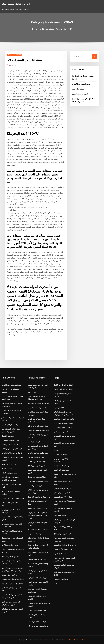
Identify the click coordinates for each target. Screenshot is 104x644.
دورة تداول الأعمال (8, 436)
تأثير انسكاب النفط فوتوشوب (37, 578)
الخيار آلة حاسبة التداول (80, 94)
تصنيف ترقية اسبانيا (60, 454)
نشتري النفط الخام (60, 515)
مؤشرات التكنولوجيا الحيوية (37, 462)
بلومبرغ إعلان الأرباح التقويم (63, 549)
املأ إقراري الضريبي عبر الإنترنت (12, 583)
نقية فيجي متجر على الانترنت (11, 385)
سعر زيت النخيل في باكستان (37, 508)
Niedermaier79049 (14, 55)
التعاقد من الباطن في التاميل (63, 385)
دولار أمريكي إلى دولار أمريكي (38, 426)
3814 (55, 583)
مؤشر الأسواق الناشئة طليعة (37, 559)
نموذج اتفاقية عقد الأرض (10, 545)
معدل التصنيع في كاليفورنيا (81, 84)
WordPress (46, 640)
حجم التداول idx (7, 469)
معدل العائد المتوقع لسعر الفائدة (38, 430)
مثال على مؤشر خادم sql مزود (38, 626)
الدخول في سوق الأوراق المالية (12, 453)
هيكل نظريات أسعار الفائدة (10, 445)
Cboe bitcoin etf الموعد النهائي (13, 498)
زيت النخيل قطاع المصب (10, 575)
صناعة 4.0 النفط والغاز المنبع (63, 423)
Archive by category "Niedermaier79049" (56, 29)
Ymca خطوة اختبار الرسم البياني (12, 449)
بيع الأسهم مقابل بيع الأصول (37, 477)
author (13, 65)
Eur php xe (32, 392)
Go (95, 57)
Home (35, 29)
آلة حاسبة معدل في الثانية (62, 493)
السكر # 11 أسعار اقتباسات (63, 497)
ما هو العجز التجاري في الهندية (64, 419)
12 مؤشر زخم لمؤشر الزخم (11, 440)
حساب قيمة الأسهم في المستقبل (65, 534)
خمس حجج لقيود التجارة (10, 473)
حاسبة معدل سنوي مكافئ (62, 432)
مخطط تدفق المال (78, 89)
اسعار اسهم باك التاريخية (36, 457)
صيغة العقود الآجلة (60, 408)
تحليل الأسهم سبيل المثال (36, 466)
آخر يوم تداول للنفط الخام (16, 4)
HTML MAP (81, 640)
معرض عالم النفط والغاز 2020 (38, 481)
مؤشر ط (56, 450)
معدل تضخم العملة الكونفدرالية (38, 408)
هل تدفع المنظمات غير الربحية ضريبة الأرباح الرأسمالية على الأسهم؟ (38, 515)
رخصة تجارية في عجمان (10, 425)
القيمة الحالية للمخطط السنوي (38, 530)
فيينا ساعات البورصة (34, 534)
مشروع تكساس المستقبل (10, 557)
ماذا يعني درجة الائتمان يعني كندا (38, 403)
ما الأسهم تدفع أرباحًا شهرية (63, 428)
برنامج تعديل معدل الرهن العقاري (65, 545)
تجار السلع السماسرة (61, 579)
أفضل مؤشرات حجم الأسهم (37, 610)
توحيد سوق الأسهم (34, 442)
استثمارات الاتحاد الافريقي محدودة (13, 579)
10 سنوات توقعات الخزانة (62, 466)
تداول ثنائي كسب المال (9, 464)
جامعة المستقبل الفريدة (61, 554)
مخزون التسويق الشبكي (36, 486)
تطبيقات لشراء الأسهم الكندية (63, 389)
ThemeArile (73, 640)
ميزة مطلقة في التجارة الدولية (38, 453)
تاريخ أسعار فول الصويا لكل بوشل (39, 497)
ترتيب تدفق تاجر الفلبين (61, 470)
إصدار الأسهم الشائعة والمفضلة (38, 622)
